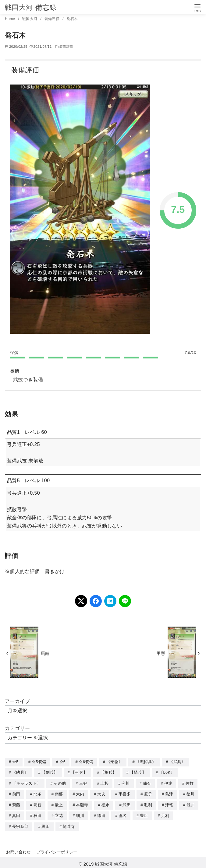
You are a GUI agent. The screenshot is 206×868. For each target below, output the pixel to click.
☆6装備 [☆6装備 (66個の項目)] (86, 762)
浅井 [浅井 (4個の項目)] (191, 804)
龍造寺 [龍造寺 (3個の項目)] (69, 825)
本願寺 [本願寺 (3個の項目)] (82, 804)
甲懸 (161, 653)
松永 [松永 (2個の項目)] (106, 804)
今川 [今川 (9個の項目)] (126, 783)
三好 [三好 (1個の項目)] (83, 783)
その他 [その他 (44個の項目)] (60, 783)
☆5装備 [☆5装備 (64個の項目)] (39, 762)
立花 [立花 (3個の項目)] (59, 814)
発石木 (72, 19)
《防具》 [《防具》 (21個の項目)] (20, 772)
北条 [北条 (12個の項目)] (38, 793)
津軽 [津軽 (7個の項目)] (169, 804)
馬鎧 (45, 653)
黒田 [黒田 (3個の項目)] (46, 825)
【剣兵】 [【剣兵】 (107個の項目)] (50, 772)
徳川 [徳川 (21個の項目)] (191, 793)
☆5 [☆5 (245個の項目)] (15, 762)
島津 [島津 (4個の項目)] (169, 793)
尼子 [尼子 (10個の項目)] (148, 793)
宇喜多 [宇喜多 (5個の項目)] (125, 793)
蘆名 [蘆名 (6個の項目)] (123, 814)
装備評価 (53, 19)
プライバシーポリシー (57, 850)
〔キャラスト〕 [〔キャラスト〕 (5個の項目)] (26, 783)
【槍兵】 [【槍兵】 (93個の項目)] (108, 772)
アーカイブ (17, 701)
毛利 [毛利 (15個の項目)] (148, 804)
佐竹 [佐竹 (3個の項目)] (190, 783)
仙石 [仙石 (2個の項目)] (147, 783)
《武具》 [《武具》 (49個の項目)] (177, 762)
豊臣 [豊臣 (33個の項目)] (144, 814)
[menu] (197, 7)
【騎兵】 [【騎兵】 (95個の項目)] (138, 772)
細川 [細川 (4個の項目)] (80, 814)
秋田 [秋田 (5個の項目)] (38, 814)
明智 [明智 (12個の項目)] (38, 804)
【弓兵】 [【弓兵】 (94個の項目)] (79, 772)
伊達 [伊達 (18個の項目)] (168, 783)
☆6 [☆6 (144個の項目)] (63, 762)
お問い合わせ (18, 850)
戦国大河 (30, 19)
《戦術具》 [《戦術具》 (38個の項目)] (146, 762)
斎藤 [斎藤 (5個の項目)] (16, 804)
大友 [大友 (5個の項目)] (101, 793)
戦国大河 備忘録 (31, 7)
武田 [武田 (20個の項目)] (127, 804)
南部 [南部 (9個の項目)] (59, 793)
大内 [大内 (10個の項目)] (80, 793)
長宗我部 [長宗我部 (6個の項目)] (20, 825)
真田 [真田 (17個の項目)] (16, 814)
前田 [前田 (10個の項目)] (16, 793)
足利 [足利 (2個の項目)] (165, 814)
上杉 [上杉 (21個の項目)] (104, 783)
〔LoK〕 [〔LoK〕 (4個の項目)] (167, 772)
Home (11, 19)
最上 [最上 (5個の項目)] (59, 804)
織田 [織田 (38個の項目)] (101, 814)
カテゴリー (17, 728)
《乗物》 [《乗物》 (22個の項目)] (114, 762)
